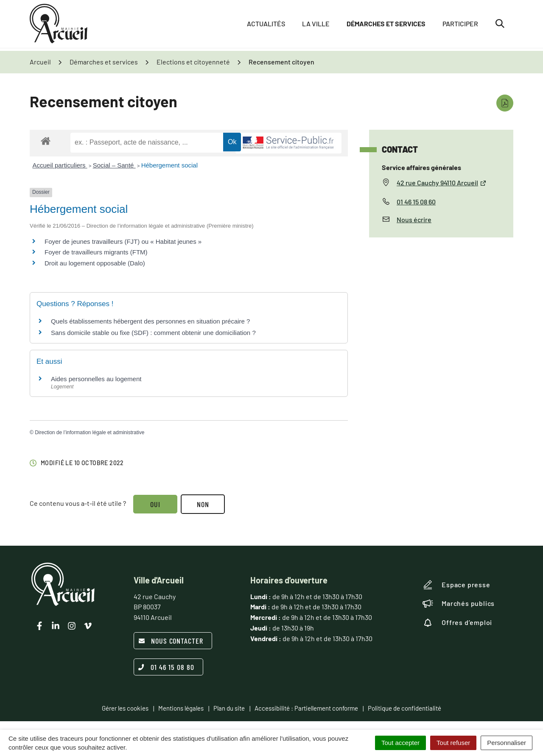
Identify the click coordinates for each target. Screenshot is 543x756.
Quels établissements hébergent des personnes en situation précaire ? (150, 321)
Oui (156, 504)
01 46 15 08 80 (166, 667)
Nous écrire (414, 219)
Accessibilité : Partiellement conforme (306, 708)
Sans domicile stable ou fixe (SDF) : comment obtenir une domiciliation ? (153, 333)
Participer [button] (460, 25)
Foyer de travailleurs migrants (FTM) (96, 252)
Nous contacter (171, 641)
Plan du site (229, 708)
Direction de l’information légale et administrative (90, 432)
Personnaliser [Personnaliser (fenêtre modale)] (507, 743)
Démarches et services (386, 25)
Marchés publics (459, 603)
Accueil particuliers (60, 165)
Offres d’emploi (457, 622)
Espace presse (456, 585)
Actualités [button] (266, 25)
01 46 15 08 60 (416, 202)
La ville (316, 25)
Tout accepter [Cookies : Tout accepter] (400, 743)
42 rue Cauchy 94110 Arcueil (442, 183)
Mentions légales (181, 708)
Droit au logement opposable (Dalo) (95, 263)
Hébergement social (169, 165)
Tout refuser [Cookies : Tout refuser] (453, 743)
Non (204, 504)
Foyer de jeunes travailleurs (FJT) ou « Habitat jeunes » (123, 241)
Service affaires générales (421, 167)
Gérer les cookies (125, 708)
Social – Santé (114, 165)
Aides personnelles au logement (96, 379)
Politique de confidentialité (404, 708)
